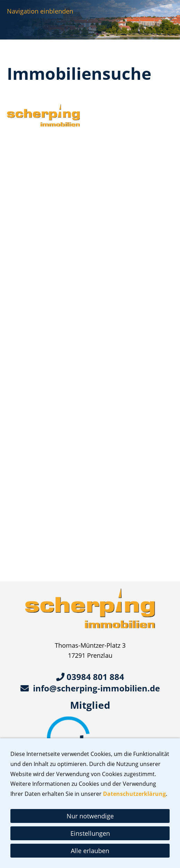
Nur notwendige (90, 816)
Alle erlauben (90, 851)
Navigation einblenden (40, 11)
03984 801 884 (90, 677)
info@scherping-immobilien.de (90, 688)
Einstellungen (90, 833)
